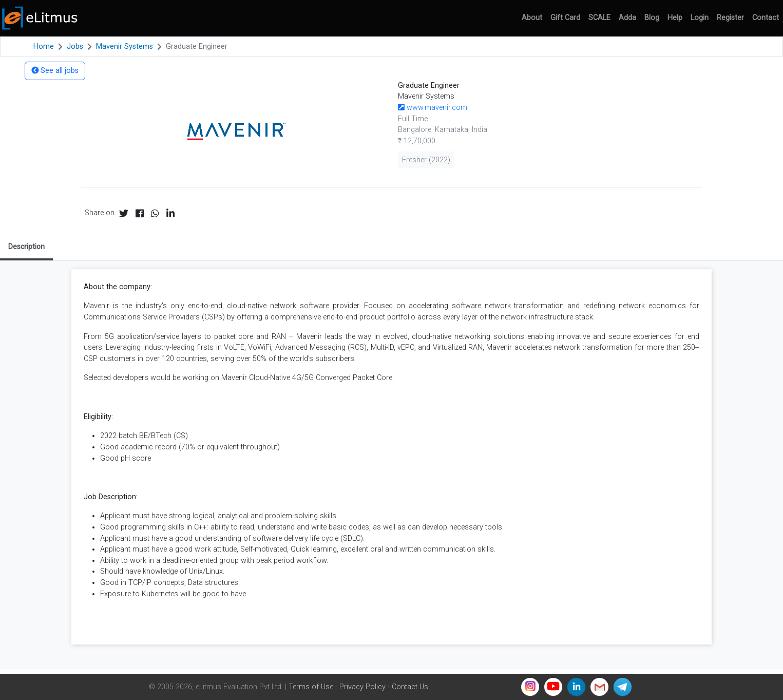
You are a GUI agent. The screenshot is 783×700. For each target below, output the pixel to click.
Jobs (75, 46)
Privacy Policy (362, 687)
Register (730, 18)
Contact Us (410, 687)
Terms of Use (311, 687)
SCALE (599, 18)
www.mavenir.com (433, 108)
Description (26, 247)
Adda (627, 18)
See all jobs (55, 71)
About (532, 18)
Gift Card (565, 18)
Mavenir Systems (125, 46)
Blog (652, 18)
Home (44, 46)
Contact (766, 18)
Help (675, 18)
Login (700, 18)
